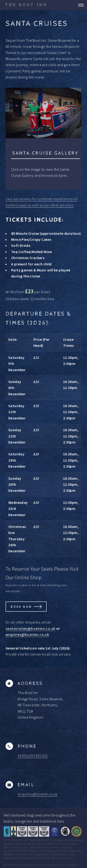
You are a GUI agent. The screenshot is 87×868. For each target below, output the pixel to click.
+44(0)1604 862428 (33, 755)
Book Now (21, 607)
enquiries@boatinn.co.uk (27, 634)
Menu (80, 5)
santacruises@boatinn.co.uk (30, 628)
